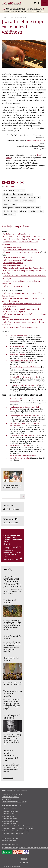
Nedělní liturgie (13, 559)
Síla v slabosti (34, 197)
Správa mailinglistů (13, 509)
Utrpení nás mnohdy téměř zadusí (21, 361)
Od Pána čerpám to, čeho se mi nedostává (20, 327)
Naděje (23, 197)
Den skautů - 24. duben (11, 659)
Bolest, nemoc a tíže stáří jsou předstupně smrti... (23, 236)
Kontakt (24, 859)
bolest (12, 190)
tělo (40, 211)
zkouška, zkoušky (10, 211)
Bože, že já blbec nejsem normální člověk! (24, 377)
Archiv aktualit (8, 778)
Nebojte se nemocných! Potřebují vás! (19, 260)
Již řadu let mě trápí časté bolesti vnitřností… (21, 252)
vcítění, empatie (9, 204)
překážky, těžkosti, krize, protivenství (17, 194)
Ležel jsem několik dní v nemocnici (17, 257)
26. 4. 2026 (7, 523)
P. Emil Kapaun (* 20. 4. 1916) (12, 717)
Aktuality (8, 569)
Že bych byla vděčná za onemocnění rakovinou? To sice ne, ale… (27, 400)
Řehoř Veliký (15, 18)
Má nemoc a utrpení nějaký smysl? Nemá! (20, 250)
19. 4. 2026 (15, 523)
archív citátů (39, 11)
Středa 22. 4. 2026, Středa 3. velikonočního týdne (13, 539)
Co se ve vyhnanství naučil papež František (24, 415)
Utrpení (15, 201)
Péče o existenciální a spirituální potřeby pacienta (24, 268)
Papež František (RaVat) (10, 848)
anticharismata (9, 215)
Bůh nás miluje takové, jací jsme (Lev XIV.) (24, 9)
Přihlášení (9, 506)
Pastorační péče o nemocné (14, 265)
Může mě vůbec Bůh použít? (15, 311)
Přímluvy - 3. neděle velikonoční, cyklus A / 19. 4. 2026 (11, 756)
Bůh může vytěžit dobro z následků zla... (23, 456)
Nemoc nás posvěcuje (12, 247)
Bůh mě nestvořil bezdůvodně (20, 445)
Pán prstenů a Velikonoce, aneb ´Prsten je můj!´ (23, 319)
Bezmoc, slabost (10, 197)
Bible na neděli (11, 519)
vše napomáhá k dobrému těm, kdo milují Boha (21, 208)
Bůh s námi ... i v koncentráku (20, 458)
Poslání (32, 211)
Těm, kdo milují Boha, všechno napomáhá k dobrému (24, 408)
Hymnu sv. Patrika (13, 838)
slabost (6, 201)
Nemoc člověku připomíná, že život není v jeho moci (24, 239)
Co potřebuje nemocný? (13, 263)
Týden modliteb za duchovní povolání (13, 693)
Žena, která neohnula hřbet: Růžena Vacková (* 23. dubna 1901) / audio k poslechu (12, 581)
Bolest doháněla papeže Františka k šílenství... (25, 367)
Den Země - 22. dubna (11, 601)
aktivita (23, 211)
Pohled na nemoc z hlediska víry (16, 234)
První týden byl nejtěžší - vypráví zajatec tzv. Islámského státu (24, 424)
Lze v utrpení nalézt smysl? (19, 336)
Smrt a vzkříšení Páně (17, 346)
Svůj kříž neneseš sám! (18, 354)
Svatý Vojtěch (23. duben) (12, 637)
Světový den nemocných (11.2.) (16, 286)
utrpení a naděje (28, 201)
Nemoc (21, 190)
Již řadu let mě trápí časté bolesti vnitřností (24, 385)
